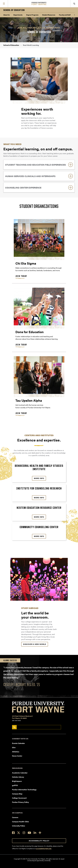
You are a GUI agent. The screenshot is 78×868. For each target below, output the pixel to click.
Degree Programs (32, 15)
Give (14, 747)
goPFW (15, 785)
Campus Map (17, 794)
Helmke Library (18, 777)
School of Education (11, 45)
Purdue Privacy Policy (20, 802)
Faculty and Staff (65, 15)
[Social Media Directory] (40, 833)
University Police (19, 826)
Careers (15, 817)
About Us (6, 15)
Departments (18, 15)
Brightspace (17, 781)
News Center (17, 756)
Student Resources (49, 15)
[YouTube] (29, 833)
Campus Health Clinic (21, 822)
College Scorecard (19, 798)
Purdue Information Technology (24, 790)
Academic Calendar (20, 773)
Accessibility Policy (39, 841)
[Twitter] (19, 833)
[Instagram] (24, 833)
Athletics (16, 752)
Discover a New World (35, 644)
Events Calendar (18, 743)
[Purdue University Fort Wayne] (39, 4)
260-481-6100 (16, 720)
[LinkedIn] (35, 833)
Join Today (21, 276)
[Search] (14, 727)
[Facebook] (13, 833)
